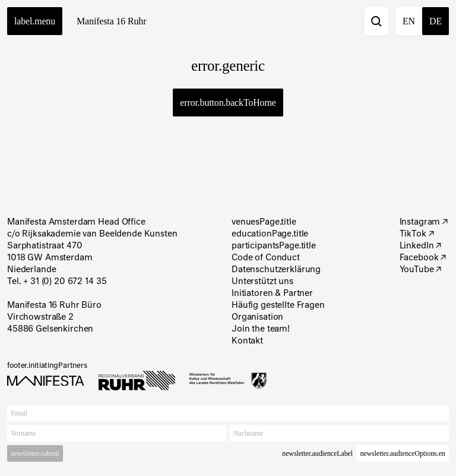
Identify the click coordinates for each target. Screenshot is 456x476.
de (436, 21)
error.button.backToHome (228, 103)
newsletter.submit (35, 453)
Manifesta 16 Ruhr (111, 21)
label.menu (35, 21)
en (409, 21)
